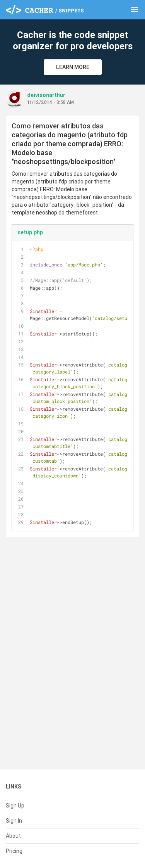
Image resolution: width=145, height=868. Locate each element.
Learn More (73, 67)
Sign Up (15, 806)
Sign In (14, 821)
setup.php (30, 232)
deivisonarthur (46, 95)
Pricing (14, 851)
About (13, 836)
